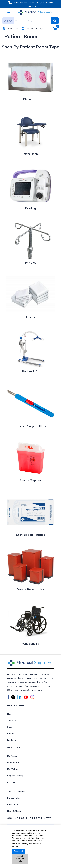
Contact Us (32, 6)
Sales (10, 727)
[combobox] (31, 21)
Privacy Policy (14, 798)
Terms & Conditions (16, 791)
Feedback (12, 740)
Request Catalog (15, 776)
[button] (8, 697)
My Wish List (13, 769)
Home (10, 714)
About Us (12, 721)
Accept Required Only (20, 859)
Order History (14, 762)
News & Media (14, 811)
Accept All (18, 851)
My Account (13, 756)
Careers (11, 733)
